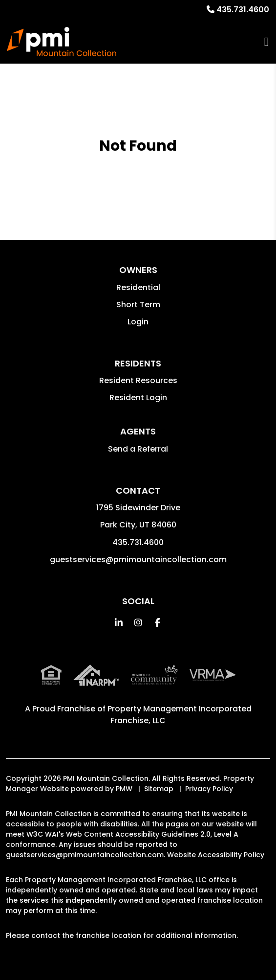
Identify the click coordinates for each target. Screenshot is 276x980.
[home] (62, 42)
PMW (124, 789)
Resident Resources (138, 380)
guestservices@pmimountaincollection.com (138, 559)
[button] (118, 623)
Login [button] (138, 322)
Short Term (138, 305)
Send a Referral (138, 449)
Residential (138, 287)
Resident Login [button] (138, 398)
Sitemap (159, 789)
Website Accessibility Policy (216, 855)
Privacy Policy (209, 789)
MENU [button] (266, 42)
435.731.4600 (243, 10)
